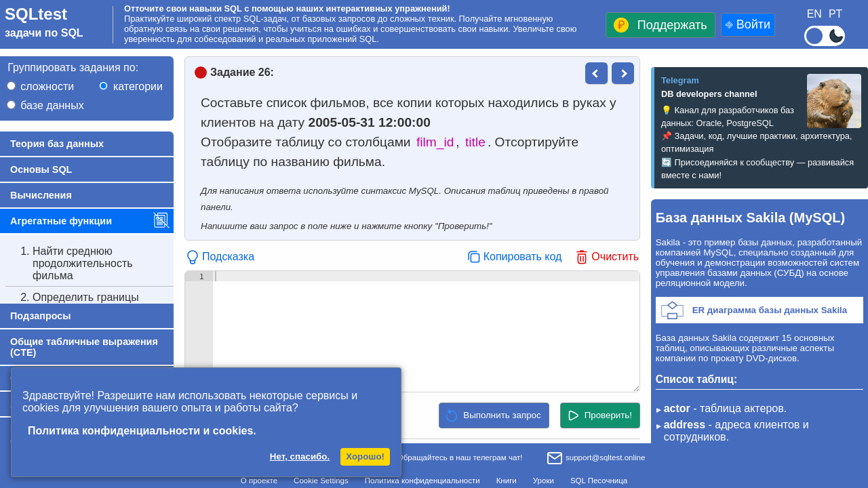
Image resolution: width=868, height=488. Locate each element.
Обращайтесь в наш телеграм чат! (451, 457)
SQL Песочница (599, 481)
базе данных (52, 105)
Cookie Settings (321, 481)
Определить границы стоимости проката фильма (88, 304)
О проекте (259, 481)
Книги (507, 481)
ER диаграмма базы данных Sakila (770, 310)
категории (138, 86)
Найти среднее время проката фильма (74, 338)
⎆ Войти (748, 24)
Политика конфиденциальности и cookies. (142, 431)
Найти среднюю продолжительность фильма (69, 264)
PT (835, 14)
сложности (47, 86)
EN (814, 14)
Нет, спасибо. (300, 456)
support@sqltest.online (596, 459)
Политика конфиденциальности (422, 481)
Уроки (544, 481)
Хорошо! (365, 456)
